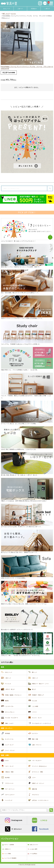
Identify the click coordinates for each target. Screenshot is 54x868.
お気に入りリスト (33, 845)
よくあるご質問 (32, 849)
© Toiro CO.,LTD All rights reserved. (27, 865)
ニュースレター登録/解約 (9, 858)
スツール (13, 14)
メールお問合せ (32, 854)
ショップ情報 (6, 854)
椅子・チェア (6, 14)
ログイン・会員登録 (8, 845)
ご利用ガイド (6, 849)
